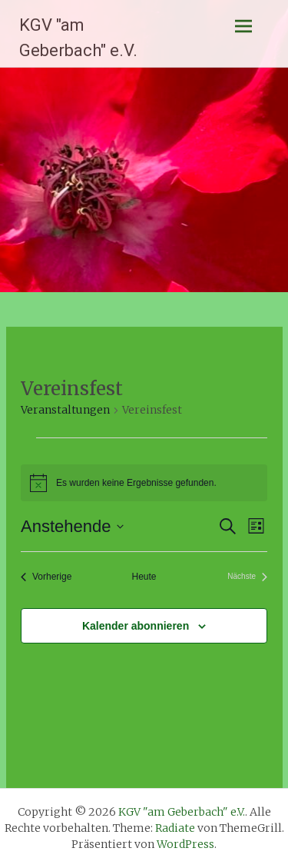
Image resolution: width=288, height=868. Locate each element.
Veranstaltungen (65, 410)
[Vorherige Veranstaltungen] (46, 577)
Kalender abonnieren (136, 626)
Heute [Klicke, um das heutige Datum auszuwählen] (144, 577)
